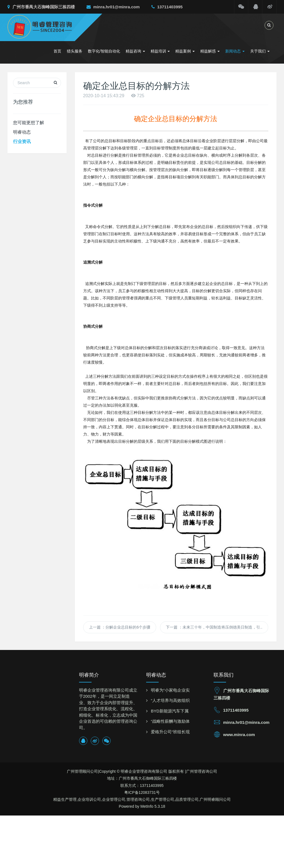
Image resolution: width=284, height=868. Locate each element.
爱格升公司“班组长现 (170, 732)
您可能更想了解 (29, 123)
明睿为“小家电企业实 (170, 690)
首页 (57, 51)
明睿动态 (22, 132)
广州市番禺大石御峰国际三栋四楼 (41, 7)
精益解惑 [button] (210, 51)
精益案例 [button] (185, 51)
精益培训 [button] (160, 51)
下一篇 (214, 627)
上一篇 (120, 627)
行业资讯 (22, 142)
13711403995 (167, 7)
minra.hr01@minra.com (113, 7)
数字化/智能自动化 (104, 51)
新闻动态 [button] (235, 51)
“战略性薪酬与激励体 (170, 721)
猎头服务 (75, 51)
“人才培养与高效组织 (170, 700)
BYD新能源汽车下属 (170, 711)
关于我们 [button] (260, 51)
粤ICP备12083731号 (142, 792)
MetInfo (147, 806)
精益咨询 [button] (135, 51)
